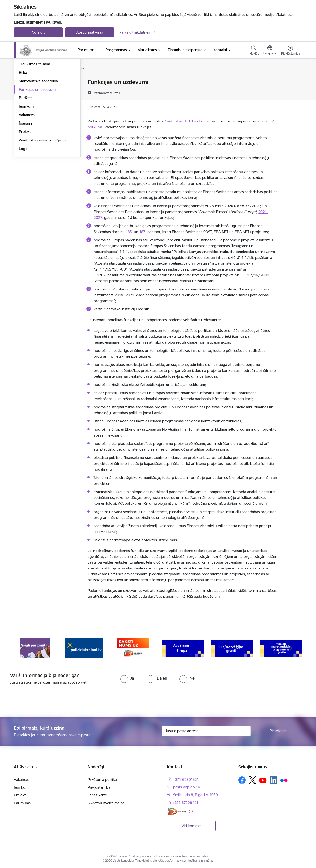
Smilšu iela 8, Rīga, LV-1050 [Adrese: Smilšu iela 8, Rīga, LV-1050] (195, 795)
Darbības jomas (32, 91)
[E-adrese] (177, 811)
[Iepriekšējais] (25, 648)
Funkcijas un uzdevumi (38, 142)
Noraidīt (38, 32)
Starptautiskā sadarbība (38, 133)
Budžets (26, 150)
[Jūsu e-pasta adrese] (206, 731)
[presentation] (41, 699)
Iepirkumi (27, 158)
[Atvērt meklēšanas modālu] (254, 51)
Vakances (27, 167)
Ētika (23, 125)
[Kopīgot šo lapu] (290, 92)
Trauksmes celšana (35, 116)
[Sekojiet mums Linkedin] (273, 780)
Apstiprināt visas (90, 32)
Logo (23, 201)
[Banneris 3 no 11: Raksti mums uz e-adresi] (133, 648)
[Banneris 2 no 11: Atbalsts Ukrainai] (84, 648)
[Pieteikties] (278, 731)
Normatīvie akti (31, 108)
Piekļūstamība (99, 787)
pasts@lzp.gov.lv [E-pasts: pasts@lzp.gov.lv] (186, 787)
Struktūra (27, 82)
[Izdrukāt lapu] (290, 80)
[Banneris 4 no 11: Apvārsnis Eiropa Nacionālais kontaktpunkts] (183, 648)
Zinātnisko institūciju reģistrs (42, 192)
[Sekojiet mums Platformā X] (252, 780)
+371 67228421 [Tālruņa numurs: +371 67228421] (186, 803)
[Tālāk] (291, 648)
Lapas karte (97, 795)
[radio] (127, 678)
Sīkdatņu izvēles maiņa (106, 803)
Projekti (25, 184)
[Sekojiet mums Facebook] (242, 780)
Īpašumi (25, 175)
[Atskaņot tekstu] (107, 93)
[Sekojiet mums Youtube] (263, 780)
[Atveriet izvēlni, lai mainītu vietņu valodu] (270, 51)
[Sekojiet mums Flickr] (284, 780)
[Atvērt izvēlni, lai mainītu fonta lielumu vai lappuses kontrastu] (291, 51)
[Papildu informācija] (191, 811)
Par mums (22, 803)
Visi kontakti (191, 826)
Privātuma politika (102, 779)
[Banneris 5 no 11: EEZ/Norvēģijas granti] (232, 648)
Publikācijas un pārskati (38, 99)
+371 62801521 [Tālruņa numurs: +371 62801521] (186, 779)
